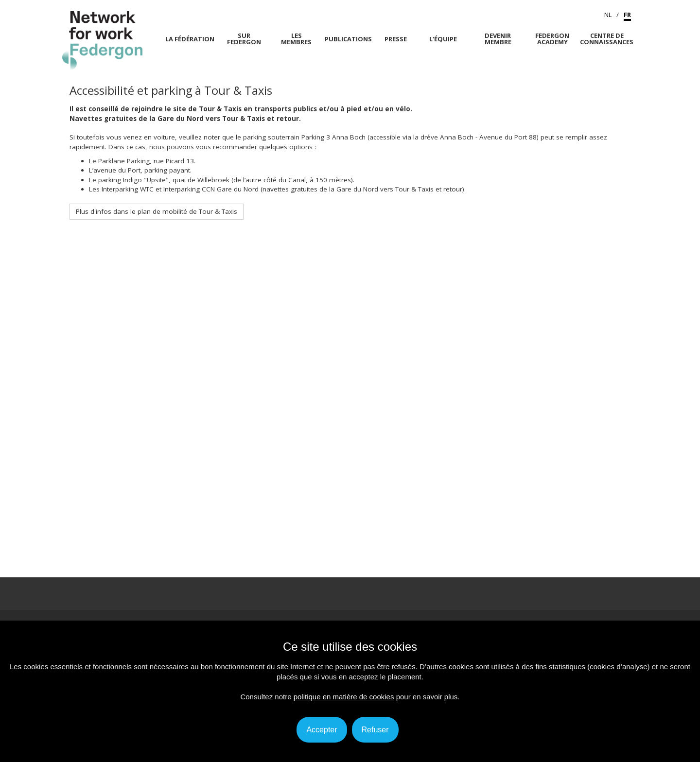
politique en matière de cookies (344, 697)
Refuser (375, 730)
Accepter (322, 730)
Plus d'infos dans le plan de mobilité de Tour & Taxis (157, 211)
